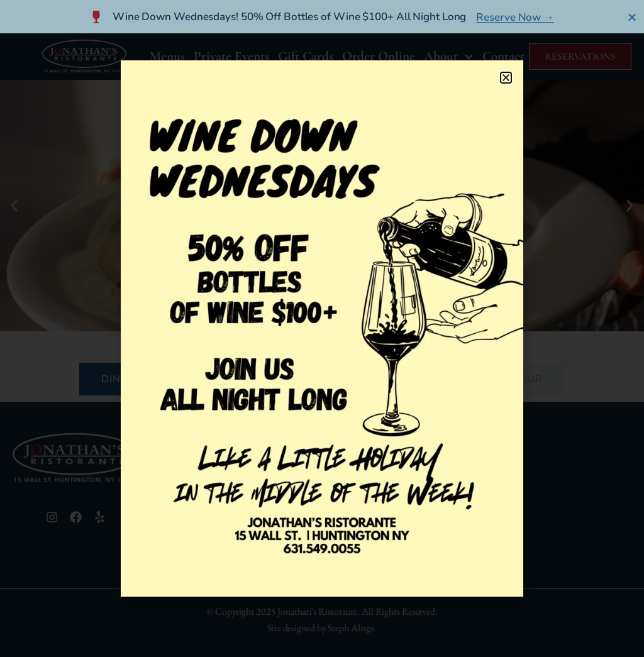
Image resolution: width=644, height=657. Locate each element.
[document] (322, 328)
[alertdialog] (322, 17)
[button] (506, 78)
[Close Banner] (632, 17)
